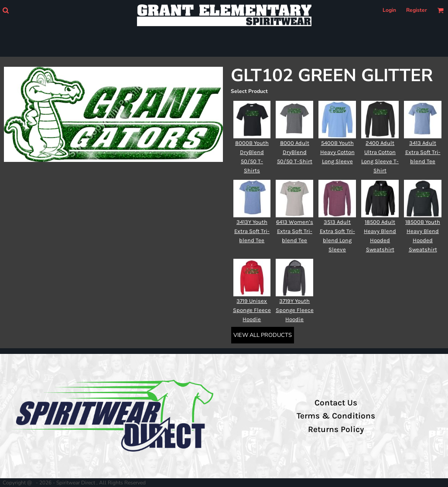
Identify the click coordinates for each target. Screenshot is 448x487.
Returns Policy (336, 429)
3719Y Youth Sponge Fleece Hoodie (295, 310)
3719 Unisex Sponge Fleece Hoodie (252, 310)
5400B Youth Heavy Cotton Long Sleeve (337, 152)
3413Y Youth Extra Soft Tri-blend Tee (252, 231)
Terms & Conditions (336, 416)
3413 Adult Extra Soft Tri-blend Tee (423, 152)
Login (389, 10)
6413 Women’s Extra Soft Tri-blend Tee (295, 231)
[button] (5, 10)
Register (417, 10)
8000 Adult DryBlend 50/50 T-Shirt (295, 152)
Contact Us (336, 403)
